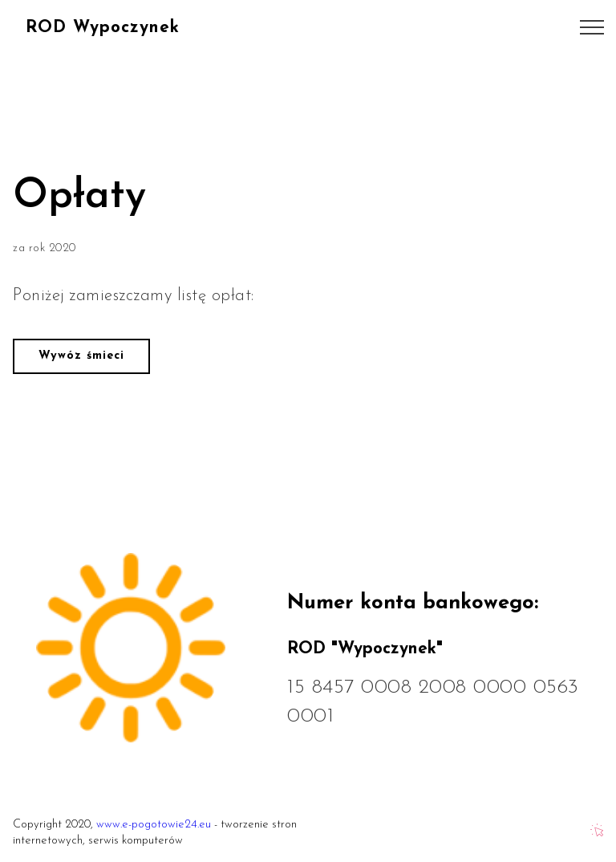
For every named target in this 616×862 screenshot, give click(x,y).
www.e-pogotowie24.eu (154, 825)
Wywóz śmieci (81, 356)
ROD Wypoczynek (103, 28)
